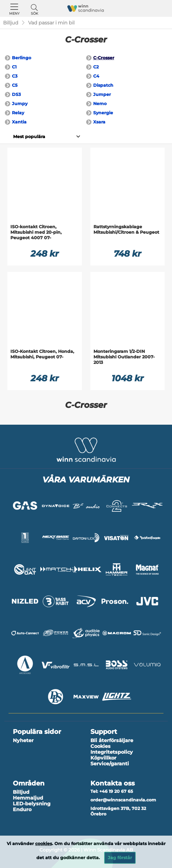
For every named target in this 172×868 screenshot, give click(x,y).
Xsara (99, 122)
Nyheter (23, 740)
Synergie (103, 113)
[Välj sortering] (29, 137)
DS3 (16, 94)
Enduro (22, 809)
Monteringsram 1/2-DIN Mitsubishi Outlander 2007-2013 (124, 357)
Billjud (11, 23)
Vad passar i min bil (51, 23)
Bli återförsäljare (112, 740)
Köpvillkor (103, 758)
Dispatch (103, 85)
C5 (15, 85)
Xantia (19, 122)
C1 (14, 67)
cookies (44, 844)
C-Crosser (104, 58)
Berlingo (22, 58)
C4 (96, 76)
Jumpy (20, 104)
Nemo (100, 104)
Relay (18, 113)
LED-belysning (32, 804)
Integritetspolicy (112, 752)
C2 (96, 67)
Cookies (101, 746)
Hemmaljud (28, 798)
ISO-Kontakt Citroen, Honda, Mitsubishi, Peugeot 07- (42, 354)
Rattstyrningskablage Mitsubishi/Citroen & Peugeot (126, 229)
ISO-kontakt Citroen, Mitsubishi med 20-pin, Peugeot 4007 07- (36, 232)
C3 (15, 76)
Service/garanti (110, 764)
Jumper (102, 94)
